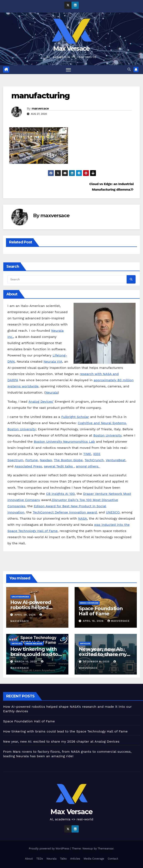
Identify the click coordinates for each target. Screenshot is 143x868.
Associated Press (28, 466)
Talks (63, 859)
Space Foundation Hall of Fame (101, 611)
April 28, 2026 (26, 615)
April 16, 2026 (94, 621)
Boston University (107, 435)
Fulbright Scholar (75, 417)
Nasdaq (46, 460)
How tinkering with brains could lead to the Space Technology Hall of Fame (65, 731)
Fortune (31, 460)
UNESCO (113, 512)
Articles (17, 643)
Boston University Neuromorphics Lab (64, 442)
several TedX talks (59, 466)
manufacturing (41, 96)
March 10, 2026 (26, 662)
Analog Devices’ (41, 402)
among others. (88, 466)
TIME (87, 454)
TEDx (40, 859)
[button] (129, 70)
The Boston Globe (68, 460)
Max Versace (71, 49)
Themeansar (105, 849)
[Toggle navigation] (68, 70)
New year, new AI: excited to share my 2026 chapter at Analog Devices (61, 741)
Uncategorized (20, 597)
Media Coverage (89, 603)
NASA (83, 519)
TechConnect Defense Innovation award (65, 512)
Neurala (52, 393)
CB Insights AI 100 (60, 494)
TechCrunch (94, 460)
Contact (113, 859)
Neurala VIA (53, 362)
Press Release (34, 643)
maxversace (40, 108)
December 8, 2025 (97, 662)
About (29, 859)
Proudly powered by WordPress (49, 849)
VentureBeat (116, 460)
